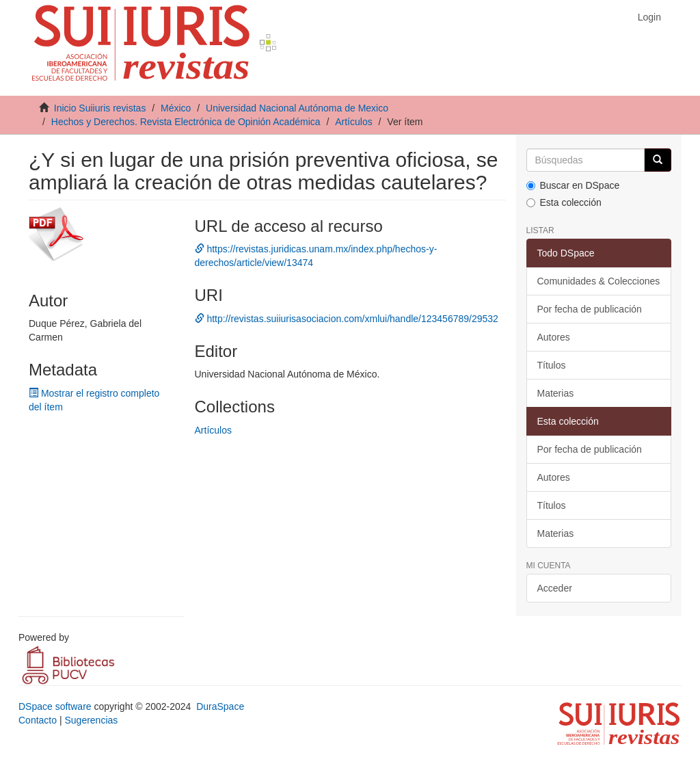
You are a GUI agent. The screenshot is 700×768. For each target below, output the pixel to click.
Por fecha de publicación (590, 309)
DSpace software (55, 706)
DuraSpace (220, 706)
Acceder (555, 588)
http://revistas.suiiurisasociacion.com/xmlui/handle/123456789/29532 (347, 319)
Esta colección (564, 202)
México (176, 108)
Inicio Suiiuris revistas (100, 108)
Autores (554, 337)
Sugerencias (91, 720)
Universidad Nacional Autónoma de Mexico (297, 108)
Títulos (552, 365)
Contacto (38, 720)
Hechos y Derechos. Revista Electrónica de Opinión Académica (186, 122)
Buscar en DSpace (573, 185)
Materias (556, 393)
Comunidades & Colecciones (599, 281)
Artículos (353, 122)
